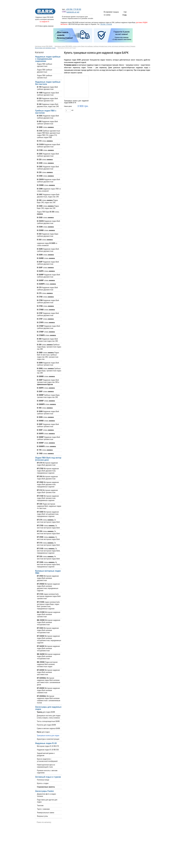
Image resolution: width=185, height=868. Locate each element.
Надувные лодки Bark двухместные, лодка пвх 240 (48, 105)
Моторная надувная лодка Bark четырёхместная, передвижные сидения (48, 514)
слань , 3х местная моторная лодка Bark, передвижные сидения (49, 551)
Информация (116, 4)
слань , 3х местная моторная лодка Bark (48, 544)
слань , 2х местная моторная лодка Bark (48, 521)
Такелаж (40, 805)
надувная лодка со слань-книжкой (47, 244)
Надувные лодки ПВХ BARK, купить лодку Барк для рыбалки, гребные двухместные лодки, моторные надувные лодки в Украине (95, 46)
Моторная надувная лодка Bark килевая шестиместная (48, 672)
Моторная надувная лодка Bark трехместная (47, 491)
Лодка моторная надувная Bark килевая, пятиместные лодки (47, 664)
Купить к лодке (43, 783)
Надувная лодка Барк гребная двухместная (48, 235)
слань (45, 127)
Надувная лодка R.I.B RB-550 (48, 750)
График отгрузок (101, 4)
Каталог (88, 4)
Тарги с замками (43, 809)
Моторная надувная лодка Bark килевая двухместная (48, 578)
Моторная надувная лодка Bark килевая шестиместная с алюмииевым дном (49, 681)
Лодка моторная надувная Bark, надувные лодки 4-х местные (49, 506)
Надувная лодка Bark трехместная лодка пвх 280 (47, 340)
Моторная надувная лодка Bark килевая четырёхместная (48, 648)
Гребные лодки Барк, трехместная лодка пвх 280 (48, 396)
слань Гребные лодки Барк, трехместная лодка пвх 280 (49, 347)
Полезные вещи (43, 780)
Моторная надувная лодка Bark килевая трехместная (49, 614)
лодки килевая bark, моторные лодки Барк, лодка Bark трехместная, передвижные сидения (48, 605)
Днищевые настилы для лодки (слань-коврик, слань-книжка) (49, 717)
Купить (84, 111)
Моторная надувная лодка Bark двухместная (47, 464)
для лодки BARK (46, 712)
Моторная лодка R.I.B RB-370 (48, 746)
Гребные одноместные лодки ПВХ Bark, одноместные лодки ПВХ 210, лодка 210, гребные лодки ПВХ (49, 134)
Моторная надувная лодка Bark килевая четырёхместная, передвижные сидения (49, 639)
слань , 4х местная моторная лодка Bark (48, 558)
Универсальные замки (46, 813)
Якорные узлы (43, 816)
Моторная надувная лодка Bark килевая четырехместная (49, 622)
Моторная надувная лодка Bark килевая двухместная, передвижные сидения (48, 587)
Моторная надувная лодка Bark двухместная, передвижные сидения (48, 471)
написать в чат (71, 12)
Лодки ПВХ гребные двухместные (45, 71)
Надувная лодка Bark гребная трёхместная (47, 123)
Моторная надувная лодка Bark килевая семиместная (48, 690)
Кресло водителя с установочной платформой (47, 760)
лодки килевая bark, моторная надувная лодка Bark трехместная (49, 596)
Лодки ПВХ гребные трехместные (45, 77)
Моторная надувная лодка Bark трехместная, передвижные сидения (48, 498)
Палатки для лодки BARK (46, 725)
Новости (75, 4)
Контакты (147, 4)
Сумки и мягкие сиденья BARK (49, 728)
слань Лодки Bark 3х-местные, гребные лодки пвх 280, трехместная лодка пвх (48, 356)
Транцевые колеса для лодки (48, 736)
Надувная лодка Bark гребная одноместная (47, 88)
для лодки (43, 732)
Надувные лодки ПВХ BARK (44, 46)
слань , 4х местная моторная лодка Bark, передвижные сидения (49, 564)
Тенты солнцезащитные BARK (48, 721)
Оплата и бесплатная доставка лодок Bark (132, 4)
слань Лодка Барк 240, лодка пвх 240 (47, 201)
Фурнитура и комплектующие (48, 739)
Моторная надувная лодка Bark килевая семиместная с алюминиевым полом (49, 699)
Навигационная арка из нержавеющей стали (46, 766)
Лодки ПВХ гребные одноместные (45, 65)
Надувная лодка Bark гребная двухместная (48, 117)
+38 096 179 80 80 (73, 9)
